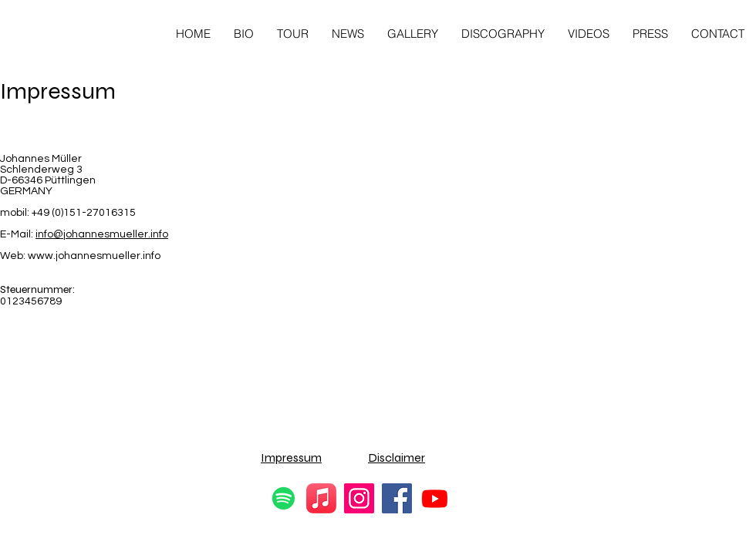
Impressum (291, 457)
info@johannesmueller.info (102, 234)
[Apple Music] (321, 498)
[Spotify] (283, 498)
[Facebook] (397, 498)
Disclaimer (397, 457)
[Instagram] (359, 498)
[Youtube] (435, 498)
